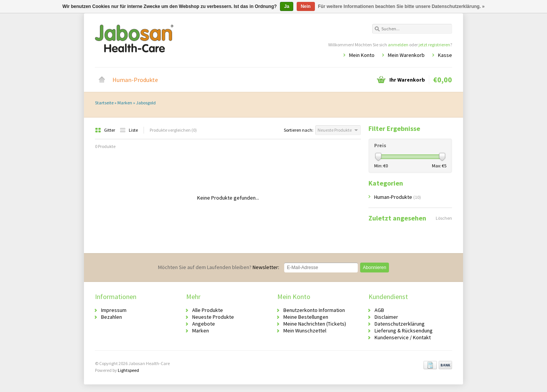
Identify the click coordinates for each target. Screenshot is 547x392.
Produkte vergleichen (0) (173, 130)
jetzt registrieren (434, 45)
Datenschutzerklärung (400, 324)
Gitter (105, 130)
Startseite (102, 80)
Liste (129, 130)
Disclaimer (386, 317)
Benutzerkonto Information (314, 310)
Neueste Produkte (213, 317)
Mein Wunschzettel (305, 331)
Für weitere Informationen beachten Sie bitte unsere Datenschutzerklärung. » (401, 6)
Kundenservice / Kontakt (403, 337)
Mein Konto (362, 55)
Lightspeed (128, 370)
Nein (306, 6)
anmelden (398, 45)
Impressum (114, 310)
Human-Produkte (135, 80)
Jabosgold (146, 103)
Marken (125, 103)
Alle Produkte (208, 310)
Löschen (444, 218)
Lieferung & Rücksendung (404, 331)
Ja (287, 6)
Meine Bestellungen (306, 317)
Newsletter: (219, 267)
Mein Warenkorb (406, 55)
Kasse (445, 55)
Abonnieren (374, 268)
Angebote (204, 324)
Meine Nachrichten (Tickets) (315, 324)
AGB (379, 310)
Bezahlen (111, 317)
